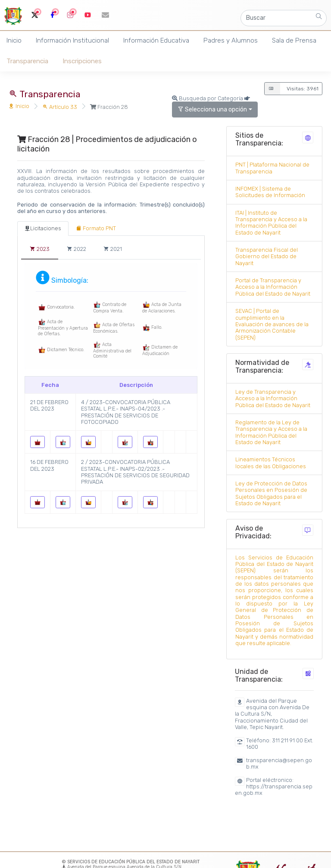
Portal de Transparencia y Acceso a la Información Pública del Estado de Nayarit (273, 287)
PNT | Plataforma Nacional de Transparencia (272, 168)
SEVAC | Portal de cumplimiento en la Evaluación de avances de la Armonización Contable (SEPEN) (272, 324)
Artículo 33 (60, 107)
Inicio (19, 106)
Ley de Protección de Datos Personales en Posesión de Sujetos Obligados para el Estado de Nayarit (271, 493)
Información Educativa (156, 40)
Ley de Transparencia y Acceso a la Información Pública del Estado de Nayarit (273, 398)
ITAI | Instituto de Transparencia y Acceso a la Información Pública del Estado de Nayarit (271, 223)
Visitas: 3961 (291, 89)
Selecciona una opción (212, 110)
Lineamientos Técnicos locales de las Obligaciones (271, 463)
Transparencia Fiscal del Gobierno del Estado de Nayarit (267, 256)
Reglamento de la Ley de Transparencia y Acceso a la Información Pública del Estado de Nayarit (271, 432)
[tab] (43, 228)
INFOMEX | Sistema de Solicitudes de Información (270, 192)
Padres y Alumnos (231, 40)
